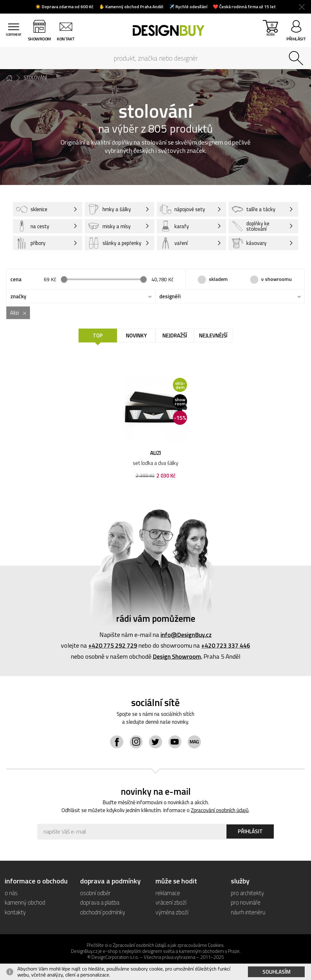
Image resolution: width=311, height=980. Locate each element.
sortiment (14, 39)
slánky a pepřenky (106, 243)
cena (16, 280)
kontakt (67, 39)
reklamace (168, 893)
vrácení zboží (171, 903)
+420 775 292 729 (113, 646)
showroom (41, 39)
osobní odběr (96, 893)
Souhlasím (276, 972)
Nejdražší (175, 336)
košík (270, 32)
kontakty (15, 912)
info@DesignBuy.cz (186, 635)
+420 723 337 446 (226, 646)
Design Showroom (177, 657)
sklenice (32, 209)
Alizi (15, 313)
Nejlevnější (213, 336)
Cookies (216, 945)
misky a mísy (109, 226)
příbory (31, 243)
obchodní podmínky (103, 912)
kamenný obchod (25, 903)
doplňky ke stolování (251, 226)
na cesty (33, 226)
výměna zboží (172, 912)
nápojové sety (183, 209)
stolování (35, 78)
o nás (11, 893)
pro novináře (246, 903)
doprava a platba (100, 903)
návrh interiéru (248, 912)
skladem (218, 279)
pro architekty (247, 893)
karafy (174, 226)
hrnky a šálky (110, 209)
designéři (170, 297)
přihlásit (296, 39)
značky (18, 297)
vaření (174, 243)
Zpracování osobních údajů (220, 811)
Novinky (136, 336)
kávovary (249, 243)
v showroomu (276, 279)
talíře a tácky (254, 209)
